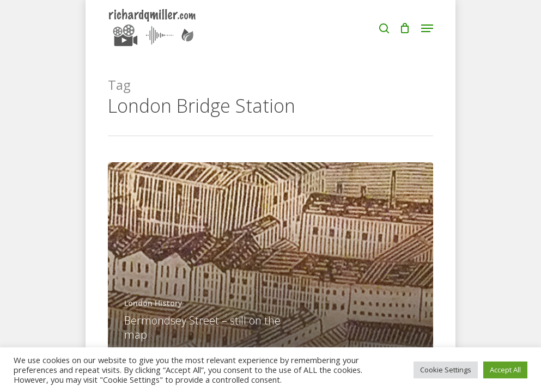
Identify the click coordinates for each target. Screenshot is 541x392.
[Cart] (405, 28)
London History (153, 303)
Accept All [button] (505, 370)
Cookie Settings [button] (446, 370)
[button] (427, 28)
